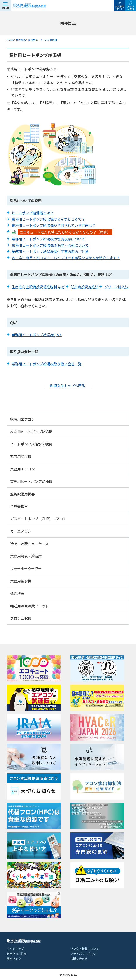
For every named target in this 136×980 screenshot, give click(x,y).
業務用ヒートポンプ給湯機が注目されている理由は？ (54, 225)
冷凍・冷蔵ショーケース (29, 544)
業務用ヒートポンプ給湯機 (43, 40)
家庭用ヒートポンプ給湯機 (31, 432)
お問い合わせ (79, 959)
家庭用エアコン (23, 419)
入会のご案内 (131, 8)
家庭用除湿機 (21, 456)
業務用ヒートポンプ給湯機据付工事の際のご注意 (50, 252)
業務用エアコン (23, 469)
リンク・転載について (85, 949)
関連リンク (14, 959)
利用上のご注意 (17, 954)
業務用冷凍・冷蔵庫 (26, 556)
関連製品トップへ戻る (68, 385)
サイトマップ (15, 949)
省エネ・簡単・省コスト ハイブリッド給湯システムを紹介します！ (66, 258)
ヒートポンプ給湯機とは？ (33, 213)
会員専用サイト (120, 8)
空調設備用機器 (23, 494)
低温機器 (17, 593)
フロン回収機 (21, 618)
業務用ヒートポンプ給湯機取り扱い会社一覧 (47, 364)
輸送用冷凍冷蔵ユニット (30, 606)
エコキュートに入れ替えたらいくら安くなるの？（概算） (65, 232)
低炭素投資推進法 (85, 287)
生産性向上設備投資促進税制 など (38, 287)
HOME (10, 40)
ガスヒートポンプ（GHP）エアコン (38, 519)
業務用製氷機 (21, 581)
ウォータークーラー (26, 568)
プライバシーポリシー (85, 954)
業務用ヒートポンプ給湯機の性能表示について (48, 239)
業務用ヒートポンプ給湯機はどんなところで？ (48, 219)
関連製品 (21, 40)
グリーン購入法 (116, 287)
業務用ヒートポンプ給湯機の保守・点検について (50, 245)
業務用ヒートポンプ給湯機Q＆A (37, 335)
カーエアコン (21, 531)
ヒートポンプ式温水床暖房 (31, 444)
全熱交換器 (19, 506)
